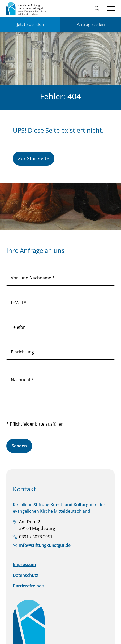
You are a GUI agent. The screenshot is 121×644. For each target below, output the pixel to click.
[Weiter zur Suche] (97, 9)
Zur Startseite (34, 158)
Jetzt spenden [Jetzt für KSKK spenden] (30, 24)
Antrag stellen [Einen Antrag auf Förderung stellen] (91, 24)
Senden (19, 446)
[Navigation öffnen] (111, 8)
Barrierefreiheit (28, 586)
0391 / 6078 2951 (36, 537)
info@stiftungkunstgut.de (45, 545)
